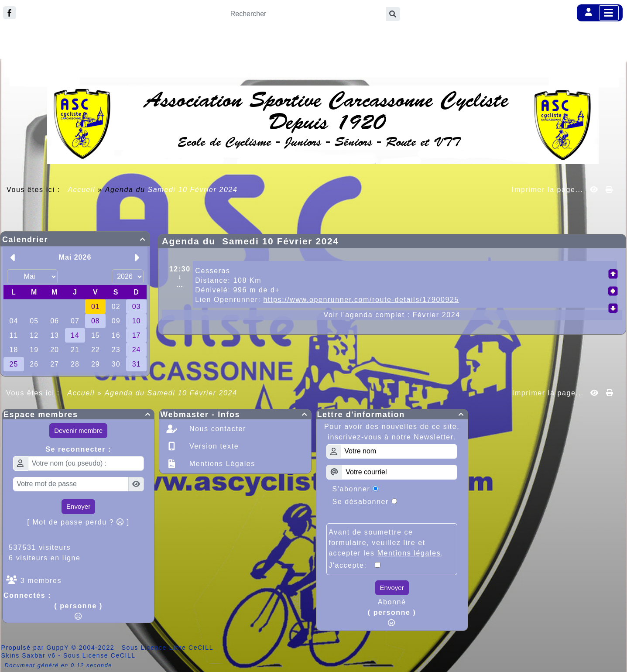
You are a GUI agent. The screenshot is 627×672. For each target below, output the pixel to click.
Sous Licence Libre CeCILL (169, 648)
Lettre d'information (392, 415)
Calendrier (75, 240)
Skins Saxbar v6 (29, 655)
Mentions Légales (221, 464)
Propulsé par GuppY (36, 648)
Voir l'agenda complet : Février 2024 (392, 315)
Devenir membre (78, 430)
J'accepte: (352, 565)
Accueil (82, 190)
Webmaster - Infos (235, 415)
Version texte (213, 446)
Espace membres (78, 415)
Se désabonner (361, 502)
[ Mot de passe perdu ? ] (78, 522)
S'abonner (351, 489)
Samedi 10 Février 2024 (193, 190)
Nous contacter (216, 429)
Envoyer (78, 506)
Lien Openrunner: (327, 300)
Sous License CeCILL (99, 655)
